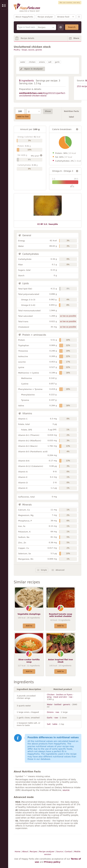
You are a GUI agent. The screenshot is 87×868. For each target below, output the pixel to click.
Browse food (63, 17)
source (66, 790)
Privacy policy (52, 862)
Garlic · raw (52, 718)
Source (60, 852)
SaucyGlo (53, 224)
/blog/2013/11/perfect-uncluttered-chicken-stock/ (42, 94)
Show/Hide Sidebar (4, 6)
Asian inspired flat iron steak (60, 661)
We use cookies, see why (70, 3)
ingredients (26, 81)
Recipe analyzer (45, 17)
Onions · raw (53, 712)
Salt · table (52, 724)
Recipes (34, 852)
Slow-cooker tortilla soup (29, 661)
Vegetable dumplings (29, 614)
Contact (69, 852)
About (25, 852)
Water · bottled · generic (59, 704)
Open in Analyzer (34, 69)
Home (17, 852)
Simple (44, 570)
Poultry (17, 50)
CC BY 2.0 (42, 224)
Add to (29, 626)
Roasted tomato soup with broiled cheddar (61, 615)
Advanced (60, 570)
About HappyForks (24, 17)
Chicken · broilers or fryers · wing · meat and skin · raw (60, 696)
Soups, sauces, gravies (32, 50)
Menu (79, 17)
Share (76, 38)
